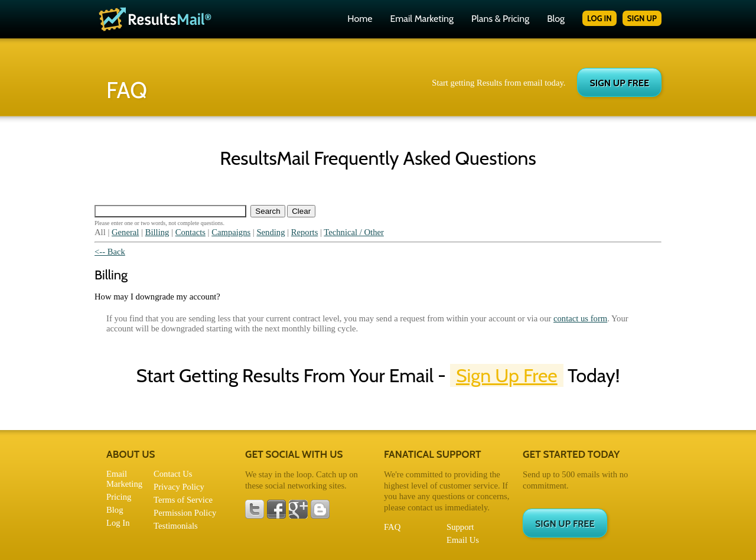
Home (360, 19)
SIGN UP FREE (619, 83)
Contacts (190, 232)
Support (460, 527)
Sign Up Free (507, 375)
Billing (157, 232)
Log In (118, 523)
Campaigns (231, 232)
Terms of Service (183, 500)
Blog (556, 19)
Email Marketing (422, 19)
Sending (271, 232)
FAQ (392, 527)
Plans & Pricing (500, 19)
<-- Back (110, 252)
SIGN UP (642, 18)
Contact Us (173, 474)
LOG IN (599, 18)
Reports (305, 232)
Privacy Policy (179, 487)
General (125, 232)
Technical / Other (354, 232)
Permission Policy (185, 513)
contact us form (580, 318)
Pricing (119, 497)
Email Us (463, 540)
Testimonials (176, 526)
